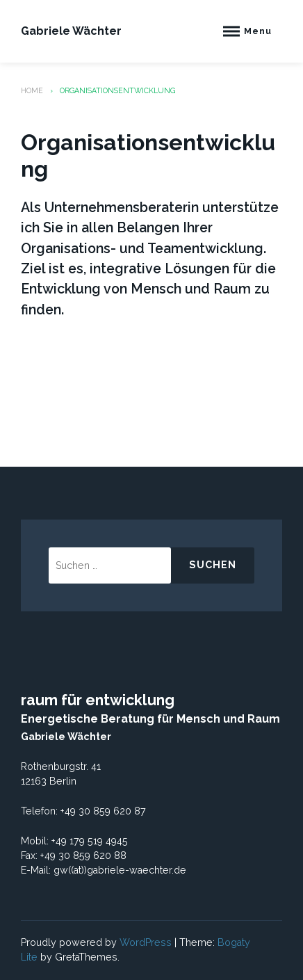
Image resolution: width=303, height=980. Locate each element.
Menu (258, 31)
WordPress (146, 942)
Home (32, 90)
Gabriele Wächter (71, 31)
